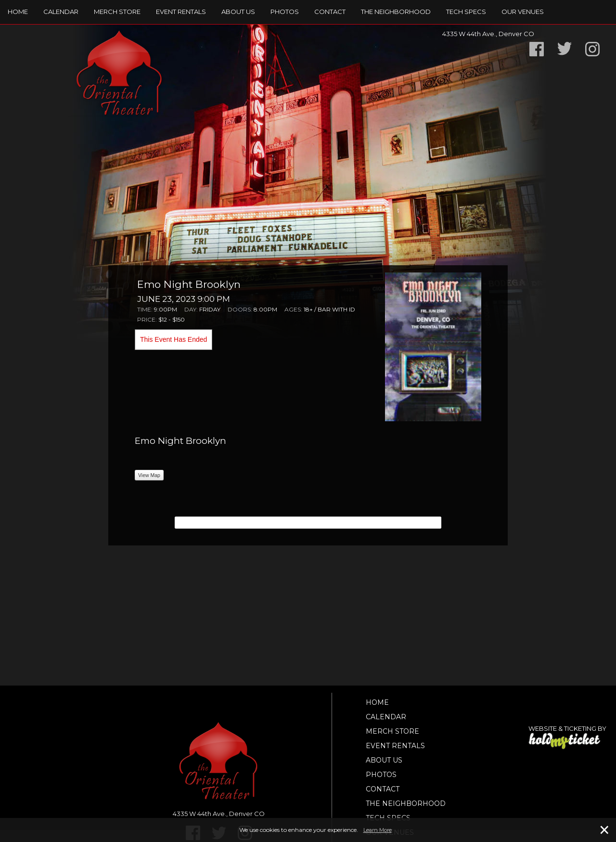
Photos (285, 12)
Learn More (378, 830)
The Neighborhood (396, 12)
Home (18, 12)
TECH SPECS (466, 12)
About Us (238, 12)
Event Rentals (181, 12)
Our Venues (523, 12)
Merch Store (117, 12)
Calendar (61, 12)
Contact (330, 12)
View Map (149, 475)
